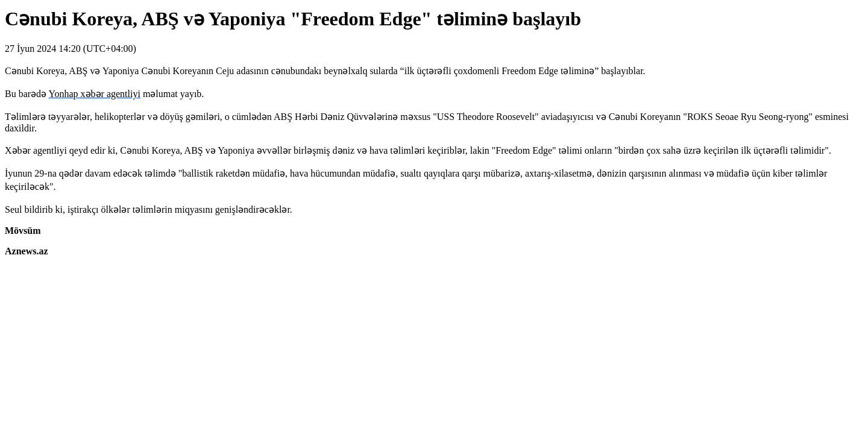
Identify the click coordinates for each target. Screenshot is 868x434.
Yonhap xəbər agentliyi (95, 94)
